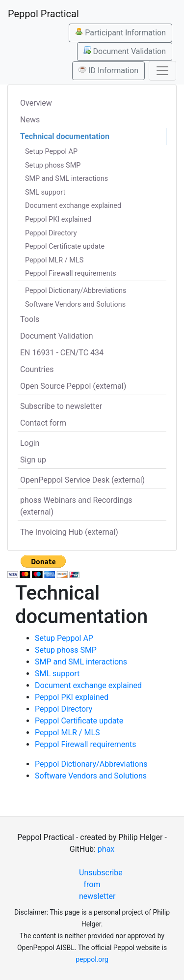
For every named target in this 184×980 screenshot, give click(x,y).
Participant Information (120, 32)
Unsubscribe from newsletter (96, 884)
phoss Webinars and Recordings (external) (76, 506)
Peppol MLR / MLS (54, 260)
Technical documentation (65, 136)
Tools (30, 319)
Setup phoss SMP (53, 165)
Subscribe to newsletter (61, 406)
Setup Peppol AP (51, 152)
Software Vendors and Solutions (75, 304)
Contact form (43, 423)
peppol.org (92, 959)
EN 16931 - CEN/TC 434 (62, 353)
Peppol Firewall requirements (71, 274)
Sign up (33, 460)
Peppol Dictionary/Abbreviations (76, 291)
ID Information (108, 70)
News (30, 120)
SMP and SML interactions (66, 179)
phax (106, 849)
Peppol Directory (51, 233)
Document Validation (125, 51)
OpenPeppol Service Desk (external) (82, 480)
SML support (45, 192)
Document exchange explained (73, 206)
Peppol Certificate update (65, 246)
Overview (36, 103)
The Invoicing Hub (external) (69, 532)
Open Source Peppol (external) (73, 386)
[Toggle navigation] (162, 71)
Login (30, 443)
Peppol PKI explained (58, 219)
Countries (37, 369)
